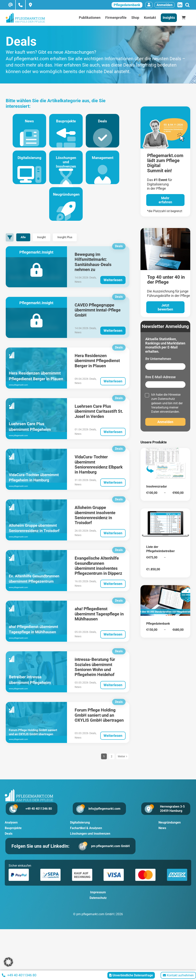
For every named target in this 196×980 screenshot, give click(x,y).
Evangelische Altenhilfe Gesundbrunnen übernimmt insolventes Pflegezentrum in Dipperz (98, 574)
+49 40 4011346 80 (34, 817)
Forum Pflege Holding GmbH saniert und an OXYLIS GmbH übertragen (99, 724)
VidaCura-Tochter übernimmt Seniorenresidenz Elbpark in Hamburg (99, 473)
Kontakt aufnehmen (178, 975)
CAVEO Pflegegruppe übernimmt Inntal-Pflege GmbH (98, 319)
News (27, 135)
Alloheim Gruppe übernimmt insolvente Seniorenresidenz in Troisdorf (95, 524)
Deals (105, 135)
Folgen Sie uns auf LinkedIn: (42, 855)
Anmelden (165, 5)
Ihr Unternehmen (158, 359)
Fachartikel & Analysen (86, 837)
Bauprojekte (66, 135)
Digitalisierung (27, 174)
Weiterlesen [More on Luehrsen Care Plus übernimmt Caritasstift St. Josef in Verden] (113, 440)
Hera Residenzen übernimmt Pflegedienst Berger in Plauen (97, 369)
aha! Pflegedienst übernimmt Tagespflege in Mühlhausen (99, 623)
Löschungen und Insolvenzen (66, 174)
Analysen (11, 831)
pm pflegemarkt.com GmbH (110, 855)
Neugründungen (66, 214)
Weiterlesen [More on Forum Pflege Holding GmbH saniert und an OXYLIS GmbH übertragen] (113, 744)
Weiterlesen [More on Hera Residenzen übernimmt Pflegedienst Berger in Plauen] (113, 390)
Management (105, 174)
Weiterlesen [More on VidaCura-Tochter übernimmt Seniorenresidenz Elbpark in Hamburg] (113, 491)
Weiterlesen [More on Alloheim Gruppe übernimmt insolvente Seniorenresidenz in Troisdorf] (113, 542)
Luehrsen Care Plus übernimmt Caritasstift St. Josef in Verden (99, 420)
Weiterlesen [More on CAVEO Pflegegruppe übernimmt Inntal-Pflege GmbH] (113, 339)
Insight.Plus (74, 246)
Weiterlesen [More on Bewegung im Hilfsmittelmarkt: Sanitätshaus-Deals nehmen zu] (113, 288)
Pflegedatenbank (127, 5)
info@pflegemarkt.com (103, 817)
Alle (25, 246)
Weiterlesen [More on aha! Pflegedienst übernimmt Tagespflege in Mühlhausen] (113, 643)
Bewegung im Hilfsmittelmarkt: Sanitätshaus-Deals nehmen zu (93, 271)
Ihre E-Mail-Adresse (160, 377)
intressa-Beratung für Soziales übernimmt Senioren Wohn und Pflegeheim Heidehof (95, 676)
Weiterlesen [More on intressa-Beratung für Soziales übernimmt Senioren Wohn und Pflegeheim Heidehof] (113, 694)
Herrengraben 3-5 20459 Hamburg (172, 817)
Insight (47, 246)
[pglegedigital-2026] (165, 108)
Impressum (98, 901)
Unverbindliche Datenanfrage (131, 975)
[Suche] (187, 5)
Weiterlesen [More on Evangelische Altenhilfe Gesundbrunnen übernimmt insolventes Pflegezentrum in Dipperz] (113, 592)
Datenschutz (166, 399)
